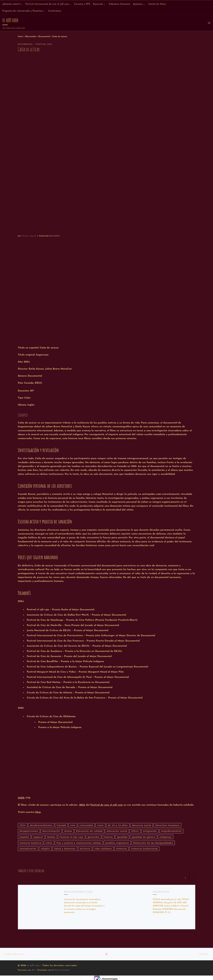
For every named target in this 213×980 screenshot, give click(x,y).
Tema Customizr (62, 971)
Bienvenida (31, 37)
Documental (44, 37)
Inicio (20, 37)
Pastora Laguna (29, 236)
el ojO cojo (33, 966)
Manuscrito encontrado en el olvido (78, 892)
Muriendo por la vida (161, 892)
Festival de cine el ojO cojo (107, 805)
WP (33, 971)
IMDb (21, 798)
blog (38, 812)
